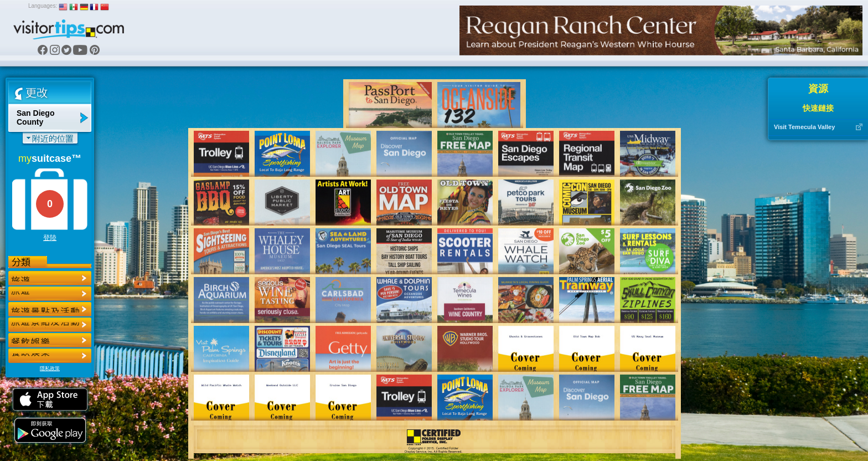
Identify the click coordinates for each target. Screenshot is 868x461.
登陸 (50, 238)
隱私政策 (50, 368)
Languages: (43, 6)
